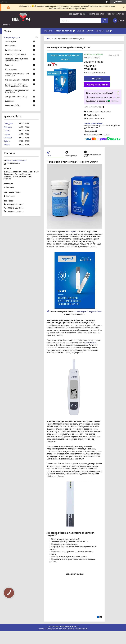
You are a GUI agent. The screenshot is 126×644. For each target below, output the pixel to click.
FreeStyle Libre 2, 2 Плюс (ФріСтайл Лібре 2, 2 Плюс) (17, 85)
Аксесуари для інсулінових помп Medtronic (17, 60)
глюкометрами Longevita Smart (88, 312)
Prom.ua (75, 626)
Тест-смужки (11, 41)
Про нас (100, 31)
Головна (48, 31)
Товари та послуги (63, 31)
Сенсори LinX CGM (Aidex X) (17, 80)
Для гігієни (10, 101)
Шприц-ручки (11, 69)
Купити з (98, 85)
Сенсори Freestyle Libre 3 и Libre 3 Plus (17, 91)
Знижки (81, 31)
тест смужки (71, 231)
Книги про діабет (13, 105)
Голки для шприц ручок (15, 55)
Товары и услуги (12, 37)
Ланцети (9, 65)
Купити (98, 79)
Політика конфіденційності (78, 629)
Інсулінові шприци (13, 50)
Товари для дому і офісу (16, 97)
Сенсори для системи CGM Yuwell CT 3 (17, 75)
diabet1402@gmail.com (16, 161)
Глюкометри (11, 46)
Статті (90, 31)
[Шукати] (105, 20)
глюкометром (90, 343)
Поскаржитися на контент (56, 629)
